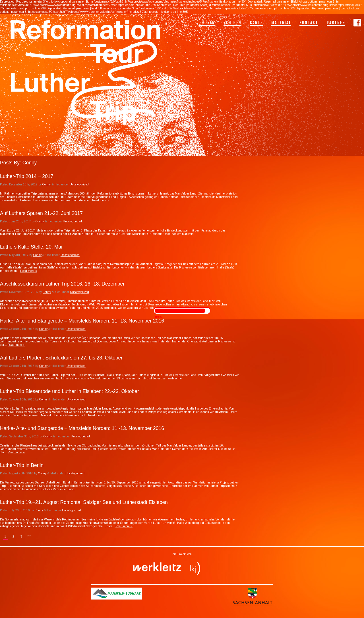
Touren (207, 23)
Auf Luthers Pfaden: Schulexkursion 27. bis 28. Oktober (61, 358)
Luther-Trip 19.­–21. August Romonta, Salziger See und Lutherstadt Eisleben (84, 502)
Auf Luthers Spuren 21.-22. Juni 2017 (41, 213)
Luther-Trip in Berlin (22, 465)
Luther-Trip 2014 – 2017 (27, 176)
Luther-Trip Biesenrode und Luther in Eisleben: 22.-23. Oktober (70, 391)
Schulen (232, 23)
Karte (256, 23)
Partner (336, 23)
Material (281, 23)
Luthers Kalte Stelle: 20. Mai (31, 247)
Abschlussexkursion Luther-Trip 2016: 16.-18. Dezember (62, 284)
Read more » (101, 200)
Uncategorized (79, 184)
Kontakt (309, 23)
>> (29, 536)
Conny (46, 184)
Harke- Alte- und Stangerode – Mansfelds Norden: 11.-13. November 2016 (82, 321)
